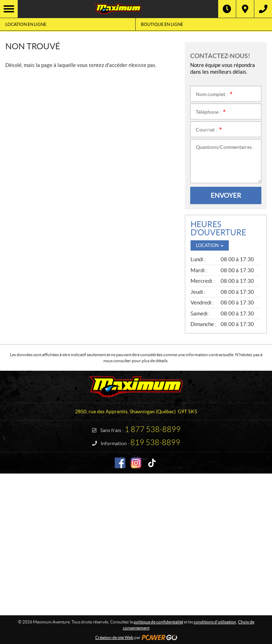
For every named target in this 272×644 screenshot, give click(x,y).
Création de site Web (114, 637)
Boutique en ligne (162, 24)
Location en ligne (26, 24)
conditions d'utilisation (215, 622)
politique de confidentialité (158, 622)
